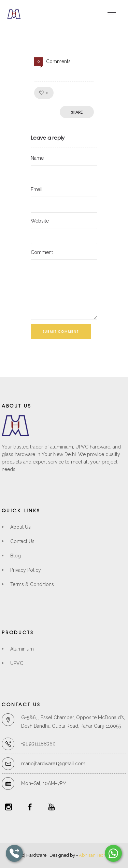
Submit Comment (61, 332)
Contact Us (22, 541)
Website (40, 221)
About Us (20, 527)
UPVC (17, 663)
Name (37, 158)
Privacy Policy (26, 570)
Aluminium (22, 649)
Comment (42, 252)
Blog (16, 556)
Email (37, 189)
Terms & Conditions (32, 584)
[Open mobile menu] (114, 14)
